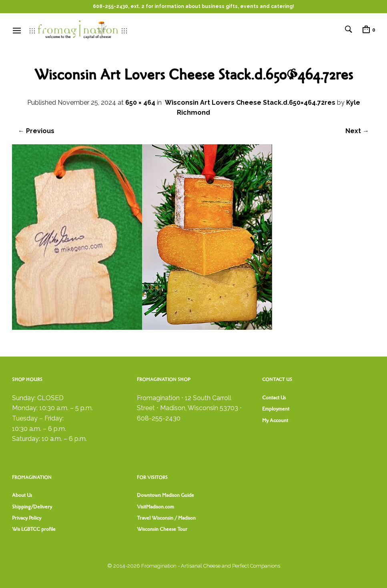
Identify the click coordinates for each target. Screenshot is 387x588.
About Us (22, 495)
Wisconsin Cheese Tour (162, 529)
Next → (357, 131)
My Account (275, 421)
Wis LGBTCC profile (34, 529)
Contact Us (274, 398)
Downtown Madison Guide (165, 495)
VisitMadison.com (155, 507)
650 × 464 (140, 103)
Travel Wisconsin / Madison (166, 518)
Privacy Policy (27, 518)
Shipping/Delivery (32, 507)
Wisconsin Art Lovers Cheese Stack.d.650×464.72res (250, 103)
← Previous (36, 131)
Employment (276, 409)
